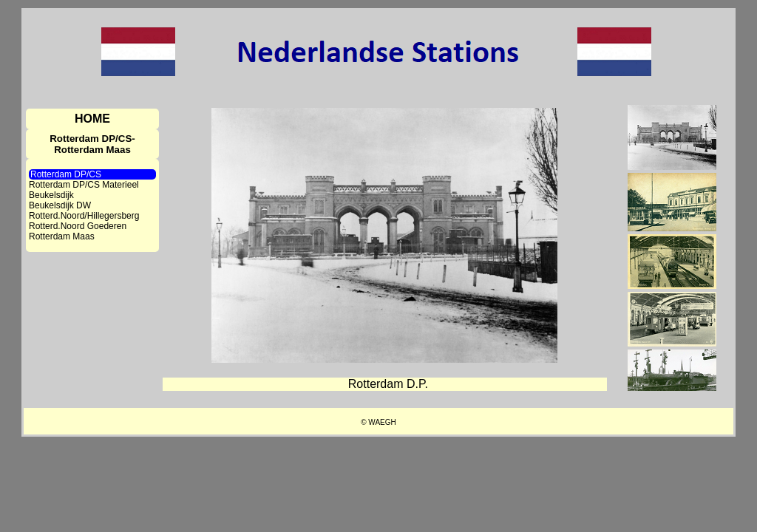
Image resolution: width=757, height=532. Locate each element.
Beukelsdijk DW (60, 205)
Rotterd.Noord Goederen (78, 226)
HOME (92, 119)
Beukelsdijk (51, 195)
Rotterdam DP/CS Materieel (84, 185)
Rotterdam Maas (62, 236)
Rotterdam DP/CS (66, 174)
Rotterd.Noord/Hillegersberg (84, 216)
